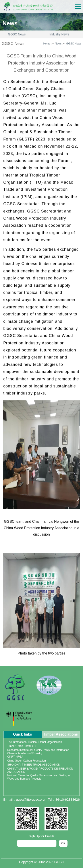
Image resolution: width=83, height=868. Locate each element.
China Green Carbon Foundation (27, 761)
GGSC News (74, 43)
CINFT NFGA (15, 757)
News (58, 43)
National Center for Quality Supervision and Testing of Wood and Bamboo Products (39, 777)
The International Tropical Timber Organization (35, 742)
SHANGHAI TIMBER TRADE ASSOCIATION (34, 765)
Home (47, 43)
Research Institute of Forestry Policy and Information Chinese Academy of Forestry (38, 752)
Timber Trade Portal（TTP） (24, 746)
